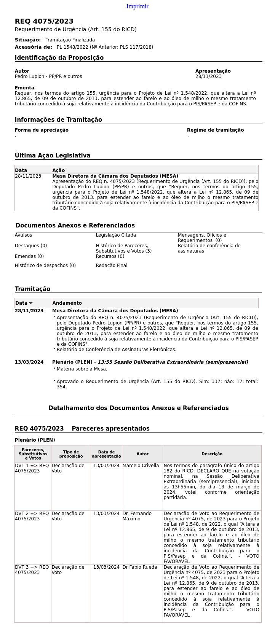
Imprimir (137, 6)
